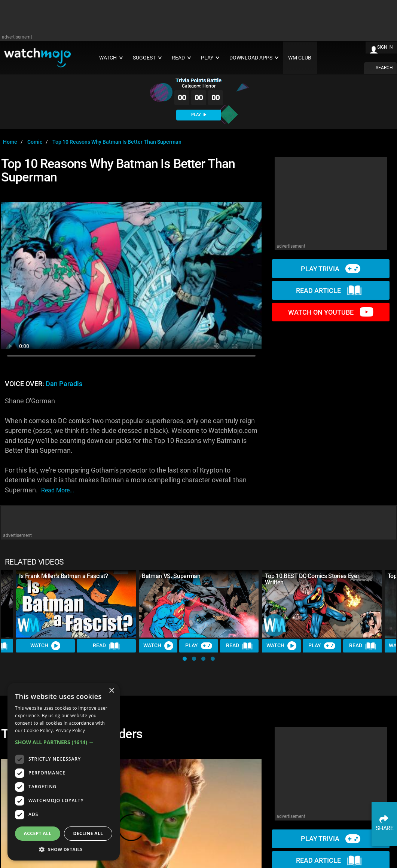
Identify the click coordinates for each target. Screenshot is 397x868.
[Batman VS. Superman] (199, 603)
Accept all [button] (38, 833)
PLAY (199, 115)
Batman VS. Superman (171, 576)
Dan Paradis (64, 384)
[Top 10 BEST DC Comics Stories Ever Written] (322, 603)
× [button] (111, 691)
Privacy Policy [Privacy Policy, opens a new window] (70, 731)
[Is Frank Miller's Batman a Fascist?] (76, 603)
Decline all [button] (88, 833)
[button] (185, 659)
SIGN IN (385, 47)
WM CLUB (300, 58)
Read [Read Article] (107, 646)
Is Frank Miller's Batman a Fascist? (64, 576)
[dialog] (64, 772)
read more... (58, 490)
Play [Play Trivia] (199, 646)
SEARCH (384, 68)
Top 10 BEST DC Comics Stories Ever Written (312, 579)
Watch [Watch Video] (46, 646)
